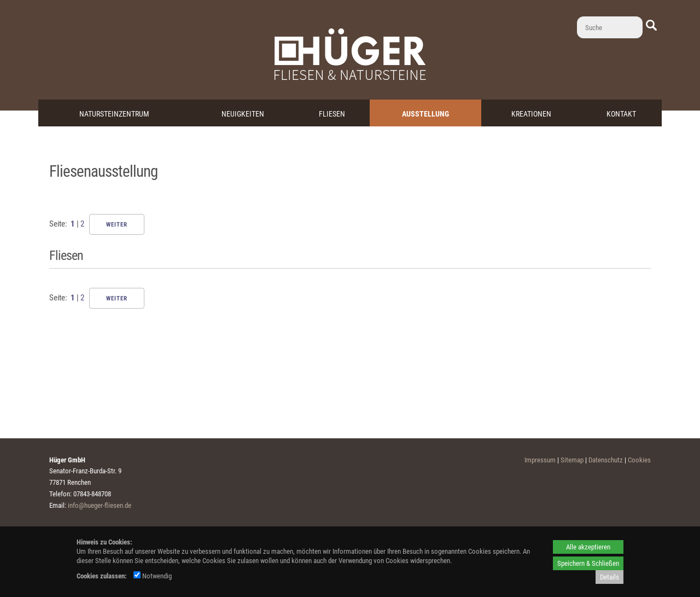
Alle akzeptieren (588, 547)
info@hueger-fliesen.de (100, 505)
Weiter (117, 225)
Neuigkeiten (243, 114)
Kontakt (621, 114)
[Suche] (610, 27)
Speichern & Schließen (588, 563)
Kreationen (531, 114)
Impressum (540, 460)
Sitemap (572, 460)
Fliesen (332, 114)
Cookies (639, 460)
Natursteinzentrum (114, 114)
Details (609, 577)
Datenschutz (606, 460)
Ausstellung (425, 114)
